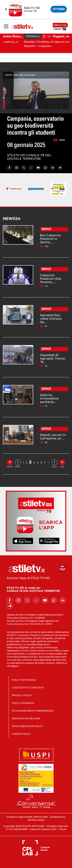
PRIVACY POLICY (22, 695)
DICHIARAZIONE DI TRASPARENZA (33, 711)
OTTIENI (59, 9)
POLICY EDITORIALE (24, 680)
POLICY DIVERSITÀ (23, 703)
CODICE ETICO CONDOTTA (28, 688)
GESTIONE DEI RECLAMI (26, 718)
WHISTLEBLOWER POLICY (27, 726)
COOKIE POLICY (21, 734)
